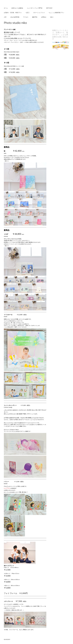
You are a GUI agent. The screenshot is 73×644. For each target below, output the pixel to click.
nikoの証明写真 (15, 17)
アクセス (26, 17)
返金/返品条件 (7, 639)
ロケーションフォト (39, 13)
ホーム (6, 8)
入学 (5, 17)
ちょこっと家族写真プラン (56, 13)
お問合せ (44, 17)
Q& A (52, 17)
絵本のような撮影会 (17, 8)
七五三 (28, 13)
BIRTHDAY (49, 8)
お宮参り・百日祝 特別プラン (13, 13)
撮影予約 (35, 17)
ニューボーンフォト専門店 (35, 8)
